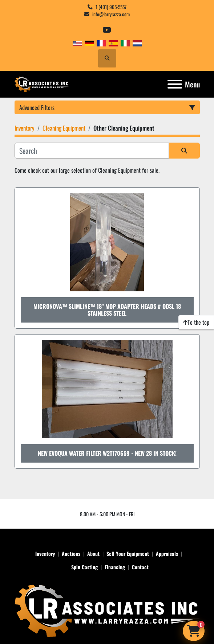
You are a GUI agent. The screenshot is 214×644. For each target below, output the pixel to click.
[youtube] (107, 30)
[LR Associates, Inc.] (107, 610)
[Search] (92, 151)
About (93, 553)
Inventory (45, 553)
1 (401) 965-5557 (111, 7)
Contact (140, 567)
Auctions (71, 553)
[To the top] (196, 322)
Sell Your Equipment (128, 553)
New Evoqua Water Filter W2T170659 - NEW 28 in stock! (107, 453)
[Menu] (175, 84)
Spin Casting (84, 567)
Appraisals (167, 553)
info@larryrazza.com (111, 14)
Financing (115, 567)
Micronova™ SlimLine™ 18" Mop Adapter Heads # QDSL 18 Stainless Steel (107, 310)
